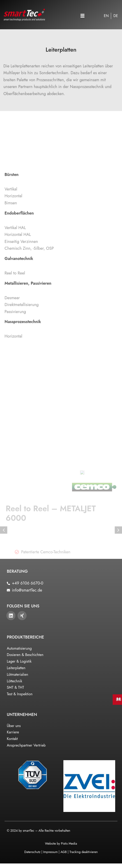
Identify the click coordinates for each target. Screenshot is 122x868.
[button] (83, 16)
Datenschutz (32, 852)
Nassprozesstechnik (23, 405)
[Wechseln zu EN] (106, 16)
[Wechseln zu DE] (116, 16)
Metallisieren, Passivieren (28, 367)
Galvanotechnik (19, 342)
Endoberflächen (19, 296)
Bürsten (12, 258)
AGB (63, 852)
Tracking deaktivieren (84, 852)
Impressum (50, 852)
